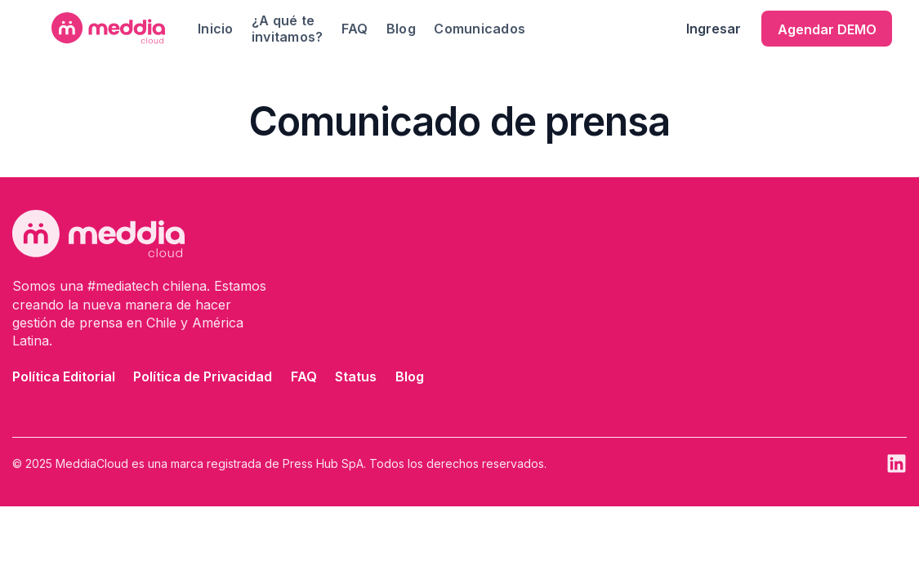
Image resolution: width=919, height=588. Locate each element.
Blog (401, 29)
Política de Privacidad (203, 376)
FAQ (355, 29)
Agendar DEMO (827, 29)
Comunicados (480, 29)
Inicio (216, 29)
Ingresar (714, 29)
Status (356, 376)
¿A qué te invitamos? (288, 29)
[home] (108, 28)
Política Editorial (64, 376)
